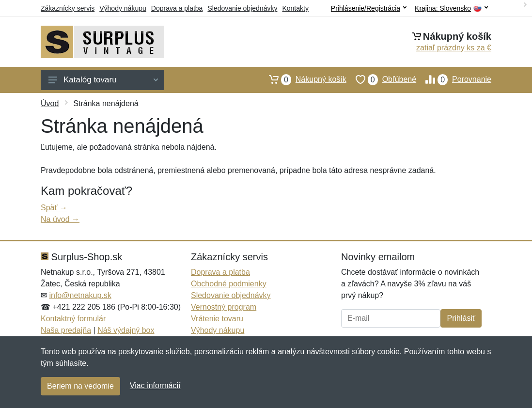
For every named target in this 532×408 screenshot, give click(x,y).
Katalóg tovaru (103, 80)
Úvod (50, 103)
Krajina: (451, 8)
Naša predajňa (66, 330)
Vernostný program (224, 307)
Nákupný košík (303, 79)
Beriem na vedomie (80, 386)
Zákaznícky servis (68, 8)
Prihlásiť (461, 318)
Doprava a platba (177, 8)
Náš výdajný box (126, 330)
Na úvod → (60, 219)
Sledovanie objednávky (242, 8)
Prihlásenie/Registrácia (369, 8)
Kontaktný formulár (73, 319)
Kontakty (295, 8)
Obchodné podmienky (229, 284)
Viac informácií (155, 385)
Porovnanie (454, 79)
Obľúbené (381, 79)
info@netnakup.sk (80, 295)
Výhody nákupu (123, 8)
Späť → (54, 208)
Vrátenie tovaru (217, 319)
